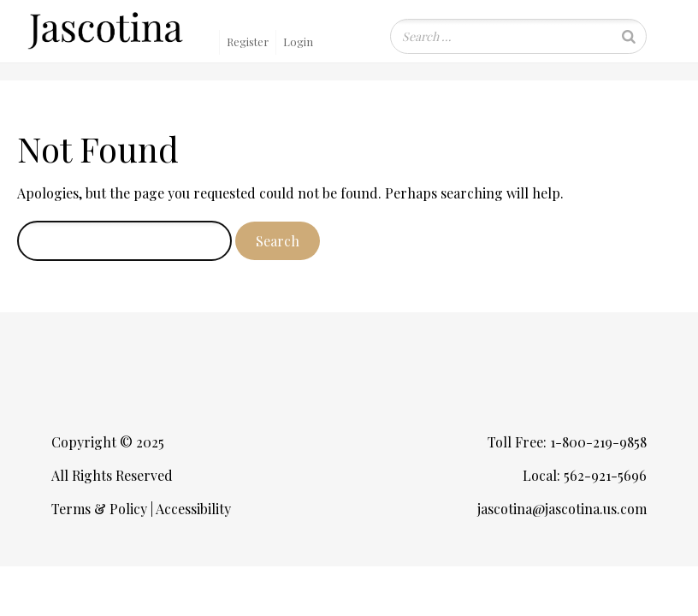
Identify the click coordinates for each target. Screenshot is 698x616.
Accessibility (193, 509)
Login (298, 41)
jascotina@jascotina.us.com (562, 509)
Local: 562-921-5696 (585, 475)
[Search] (629, 36)
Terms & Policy (99, 509)
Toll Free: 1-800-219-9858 (567, 442)
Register (248, 41)
